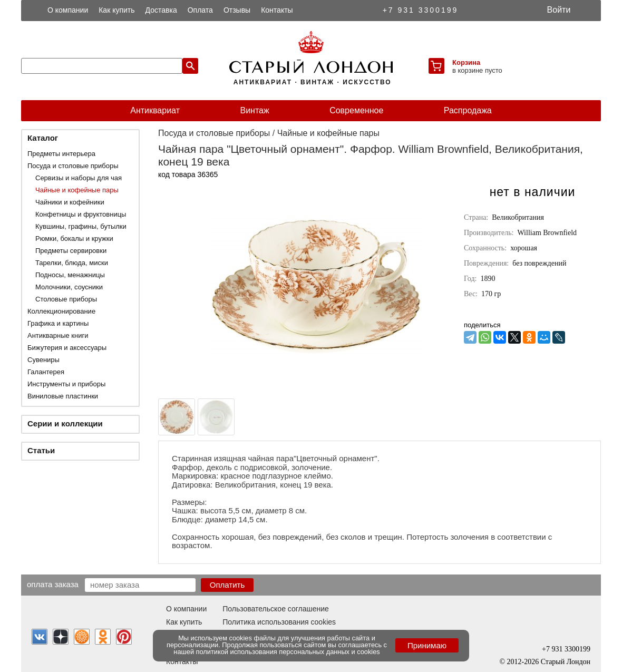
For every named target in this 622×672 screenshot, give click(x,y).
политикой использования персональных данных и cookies (288, 652)
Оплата (200, 10)
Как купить (116, 10)
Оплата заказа (53, 584)
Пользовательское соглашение (276, 609)
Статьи (41, 450)
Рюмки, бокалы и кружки (74, 238)
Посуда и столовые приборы (73, 166)
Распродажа (468, 110)
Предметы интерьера (61, 154)
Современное (356, 110)
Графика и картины (58, 323)
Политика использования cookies (279, 622)
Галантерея (46, 372)
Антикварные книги (58, 335)
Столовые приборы (66, 299)
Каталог (43, 138)
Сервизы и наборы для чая (79, 178)
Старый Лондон (566, 662)
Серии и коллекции (65, 423)
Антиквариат (155, 110)
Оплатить (227, 585)
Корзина (466, 62)
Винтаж (254, 110)
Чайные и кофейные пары (77, 190)
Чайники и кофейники (70, 202)
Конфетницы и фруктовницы (81, 214)
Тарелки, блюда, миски (72, 263)
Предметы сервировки (71, 251)
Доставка (161, 10)
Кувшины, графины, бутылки (81, 226)
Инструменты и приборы (66, 384)
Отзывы (237, 10)
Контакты (277, 10)
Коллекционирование (61, 311)
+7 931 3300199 (421, 10)
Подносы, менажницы (70, 275)
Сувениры (43, 360)
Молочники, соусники (69, 287)
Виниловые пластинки (63, 396)
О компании (68, 10)
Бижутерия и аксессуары (67, 348)
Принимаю (427, 645)
